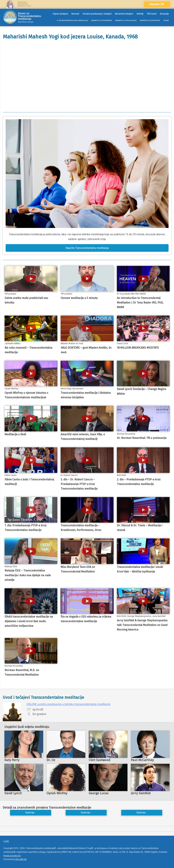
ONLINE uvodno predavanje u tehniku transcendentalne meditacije (68, 704)
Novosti (75, 14)
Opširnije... (31, 813)
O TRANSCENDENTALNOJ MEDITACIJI (72, 20)
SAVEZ (166, 20)
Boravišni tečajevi (124, 14)
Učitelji (140, 14)
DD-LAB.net (21, 859)
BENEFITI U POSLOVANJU (126, 20)
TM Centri (152, 14)
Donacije (164, 14)
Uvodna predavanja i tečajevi (97, 14)
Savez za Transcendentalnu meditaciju (29, 16)
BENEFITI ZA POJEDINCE (102, 20)
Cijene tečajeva (60, 14)
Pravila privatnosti (12, 856)
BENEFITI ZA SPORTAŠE (150, 20)
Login (6, 841)
